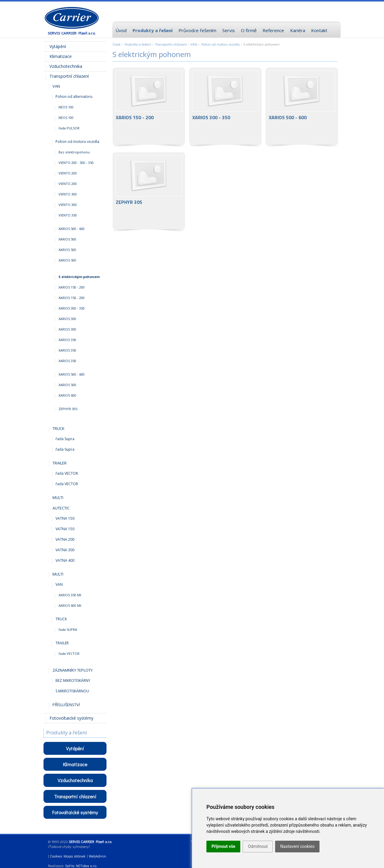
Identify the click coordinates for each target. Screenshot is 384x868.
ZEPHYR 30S (149, 191)
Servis (229, 30)
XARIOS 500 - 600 (302, 106)
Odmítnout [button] (258, 846)
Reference (273, 30)
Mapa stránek (75, 856)
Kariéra (298, 30)
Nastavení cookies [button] (297, 846)
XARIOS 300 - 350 (225, 106)
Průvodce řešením (197, 30)
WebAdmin (97, 856)
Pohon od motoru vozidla (220, 44)
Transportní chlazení (171, 44)
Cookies (56, 856)
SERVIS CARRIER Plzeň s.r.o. (72, 33)
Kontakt (319, 30)
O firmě (249, 30)
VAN (194, 44)
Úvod (116, 44)
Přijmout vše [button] (223, 846)
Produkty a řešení (138, 44)
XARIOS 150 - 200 (149, 106)
